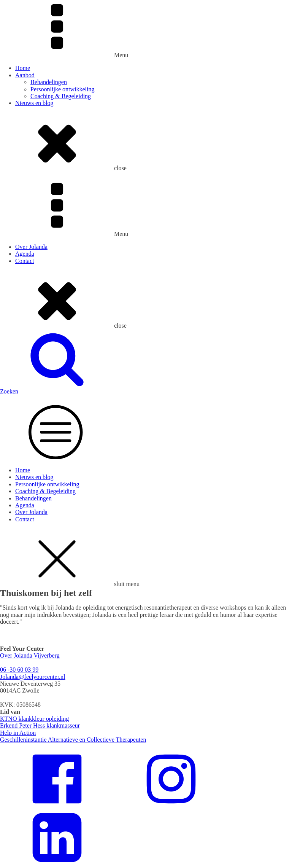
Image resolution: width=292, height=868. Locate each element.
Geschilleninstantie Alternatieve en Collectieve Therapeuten (73, 740)
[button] (146, 388)
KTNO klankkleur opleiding (34, 719)
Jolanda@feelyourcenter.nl (33, 677)
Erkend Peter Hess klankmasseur (40, 725)
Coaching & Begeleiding (61, 96)
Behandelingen (49, 82)
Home (23, 68)
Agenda (25, 254)
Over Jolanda (31, 247)
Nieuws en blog (34, 103)
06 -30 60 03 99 (19, 670)
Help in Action (18, 733)
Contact (25, 261)
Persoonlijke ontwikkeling (62, 89)
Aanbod (25, 75)
